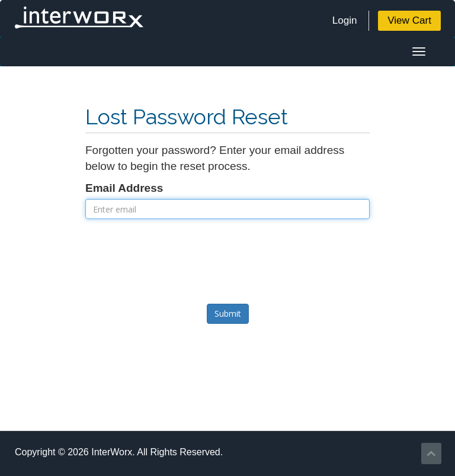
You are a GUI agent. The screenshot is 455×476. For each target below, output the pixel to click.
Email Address (124, 188)
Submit (228, 313)
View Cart (409, 20)
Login (345, 20)
